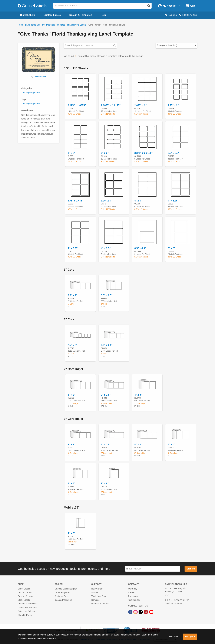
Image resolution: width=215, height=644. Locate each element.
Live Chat (171, 15)
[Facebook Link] (131, 612)
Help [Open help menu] (105, 15)
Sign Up (191, 569)
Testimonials (134, 600)
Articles (95, 592)
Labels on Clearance (27, 608)
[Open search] (149, 6)
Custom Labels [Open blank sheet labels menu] (54, 15)
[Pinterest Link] (146, 612)
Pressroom (133, 596)
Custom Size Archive (27, 604)
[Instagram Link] (136, 612)
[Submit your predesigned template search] (115, 46)
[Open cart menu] (190, 6)
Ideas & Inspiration (63, 600)
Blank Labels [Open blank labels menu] (29, 15)
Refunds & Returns (100, 604)
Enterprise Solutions (27, 611)
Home (21, 25)
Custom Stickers (25, 596)
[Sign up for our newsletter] (153, 569)
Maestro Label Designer (66, 589)
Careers (132, 592)
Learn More (173, 636)
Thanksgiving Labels (76, 25)
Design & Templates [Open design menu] (83, 15)
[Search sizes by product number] (90, 46)
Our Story (133, 589)
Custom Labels (25, 592)
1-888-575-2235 (188, 15)
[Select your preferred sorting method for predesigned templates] (176, 46)
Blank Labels (24, 589)
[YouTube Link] (151, 612)
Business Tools (61, 596)
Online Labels (40, 77)
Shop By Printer (25, 615)
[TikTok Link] (141, 612)
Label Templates (33, 25)
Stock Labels (24, 600)
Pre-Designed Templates (54, 25)
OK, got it (190, 637)
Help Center (97, 589)
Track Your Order (99, 596)
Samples (95, 600)
